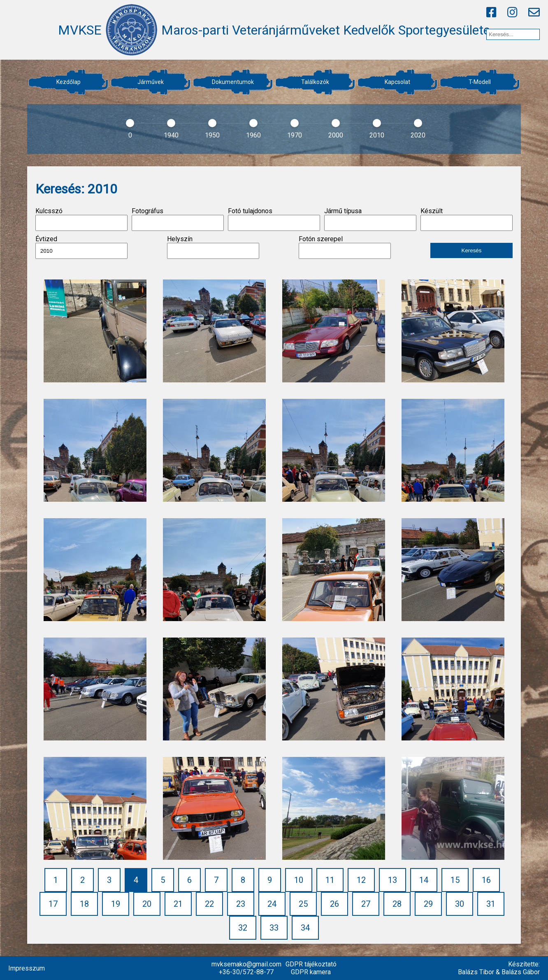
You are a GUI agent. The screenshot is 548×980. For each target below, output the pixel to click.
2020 (418, 135)
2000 (336, 135)
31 (491, 904)
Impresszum (27, 968)
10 (299, 880)
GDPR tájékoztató (311, 964)
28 (397, 904)
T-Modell (480, 82)
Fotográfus (178, 219)
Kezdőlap (68, 82)
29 (428, 904)
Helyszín (213, 247)
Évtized (81, 247)
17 (53, 904)
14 (424, 880)
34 (305, 928)
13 (392, 880)
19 (116, 904)
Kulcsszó (81, 219)
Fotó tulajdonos (274, 219)
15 (455, 880)
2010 (377, 135)
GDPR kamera (311, 972)
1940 (171, 135)
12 (361, 880)
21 (178, 904)
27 (366, 904)
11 (330, 880)
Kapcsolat (397, 82)
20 (147, 904)
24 (272, 904)
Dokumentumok (233, 82)
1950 (212, 135)
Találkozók (315, 82)
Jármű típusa (370, 219)
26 (334, 904)
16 (486, 880)
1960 (253, 135)
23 (241, 904)
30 (460, 904)
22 (209, 904)
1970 (295, 135)
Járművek (151, 82)
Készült (467, 219)
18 (84, 904)
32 (243, 928)
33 (274, 928)
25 (303, 904)
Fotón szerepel (345, 247)
